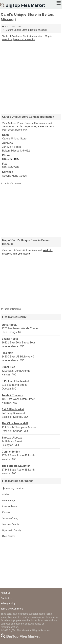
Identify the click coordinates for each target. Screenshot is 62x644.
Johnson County (10, 524)
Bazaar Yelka (10, 339)
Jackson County (10, 518)
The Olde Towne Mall (15, 423)
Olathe (6, 494)
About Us (6, 593)
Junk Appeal (10, 325)
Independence (10, 506)
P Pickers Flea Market (15, 381)
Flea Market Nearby (25, 39)
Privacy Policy (8, 603)
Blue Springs (9, 500)
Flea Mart (7, 353)
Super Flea (8, 367)
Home (5, 27)
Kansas (6, 512)
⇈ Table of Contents (11, 184)
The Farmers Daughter (16, 466)
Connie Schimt (11, 452)
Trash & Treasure (12, 395)
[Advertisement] (31, 76)
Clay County (8, 536)
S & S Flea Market (13, 409)
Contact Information (33, 36)
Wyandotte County (12, 530)
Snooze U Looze (12, 438)
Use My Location (13, 489)
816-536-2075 (10, 159)
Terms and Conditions (12, 609)
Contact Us (7, 598)
